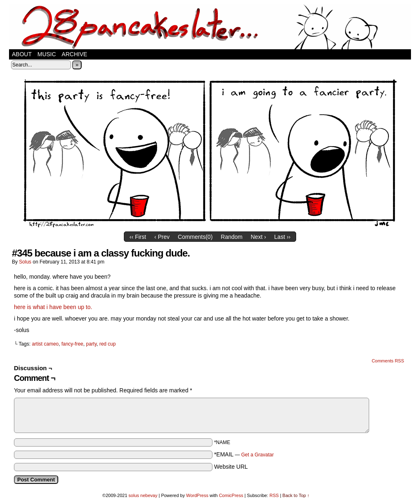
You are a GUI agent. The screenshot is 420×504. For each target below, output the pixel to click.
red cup (107, 344)
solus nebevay (143, 495)
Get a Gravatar (257, 455)
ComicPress (231, 495)
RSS (274, 495)
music (47, 54)
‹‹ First (138, 237)
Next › (258, 237)
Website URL (231, 467)
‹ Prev (162, 237)
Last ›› (283, 237)
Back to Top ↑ (296, 495)
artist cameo (45, 344)
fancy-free (72, 344)
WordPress (197, 495)
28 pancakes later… (210, 27)
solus (25, 262)
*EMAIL (244, 454)
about (22, 54)
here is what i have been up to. (53, 307)
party (91, 344)
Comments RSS (388, 361)
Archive (74, 54)
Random (232, 237)
